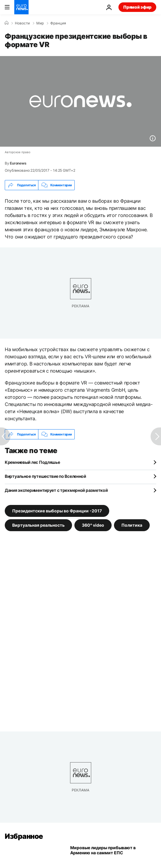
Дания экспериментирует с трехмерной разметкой (56, 490)
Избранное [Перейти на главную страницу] (24, 836)
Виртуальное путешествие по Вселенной (45, 476)
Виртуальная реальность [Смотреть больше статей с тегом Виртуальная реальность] (38, 525)
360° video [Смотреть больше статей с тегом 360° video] (93, 525)
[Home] (7, 23)
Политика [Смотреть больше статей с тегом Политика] (132, 525)
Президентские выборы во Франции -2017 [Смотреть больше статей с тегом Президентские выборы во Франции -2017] (57, 511)
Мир (40, 23)
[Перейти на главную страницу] (21, 7)
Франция (58, 23)
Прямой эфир (137, 7)
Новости (22, 23)
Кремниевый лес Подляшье (32, 462)
